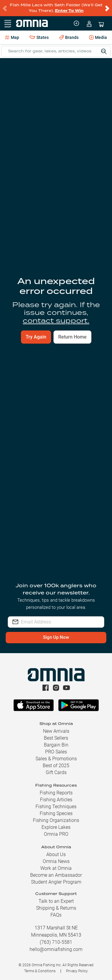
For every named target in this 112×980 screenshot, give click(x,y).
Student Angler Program (56, 882)
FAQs (56, 915)
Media (98, 38)
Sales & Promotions (56, 759)
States (39, 37)
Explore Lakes (56, 827)
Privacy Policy (77, 971)
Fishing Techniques (56, 807)
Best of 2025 (56, 766)
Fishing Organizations (56, 820)
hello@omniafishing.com (56, 949)
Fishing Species (56, 813)
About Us (56, 854)
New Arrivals (56, 731)
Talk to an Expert (56, 901)
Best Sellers (56, 738)
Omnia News (56, 861)
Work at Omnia (56, 868)
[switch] (101, 241)
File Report (90, 68)
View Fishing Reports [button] (56, 373)
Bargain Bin (56, 745)
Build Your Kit (56, 437)
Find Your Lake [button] (87, 168)
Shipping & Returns (56, 908)
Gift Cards (56, 772)
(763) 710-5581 (56, 942)
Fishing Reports (56, 793)
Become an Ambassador (56, 875)
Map (12, 37)
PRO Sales (56, 752)
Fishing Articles (56, 800)
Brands (69, 38)
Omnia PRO (56, 834)
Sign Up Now (56, 638)
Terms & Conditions (40, 971)
